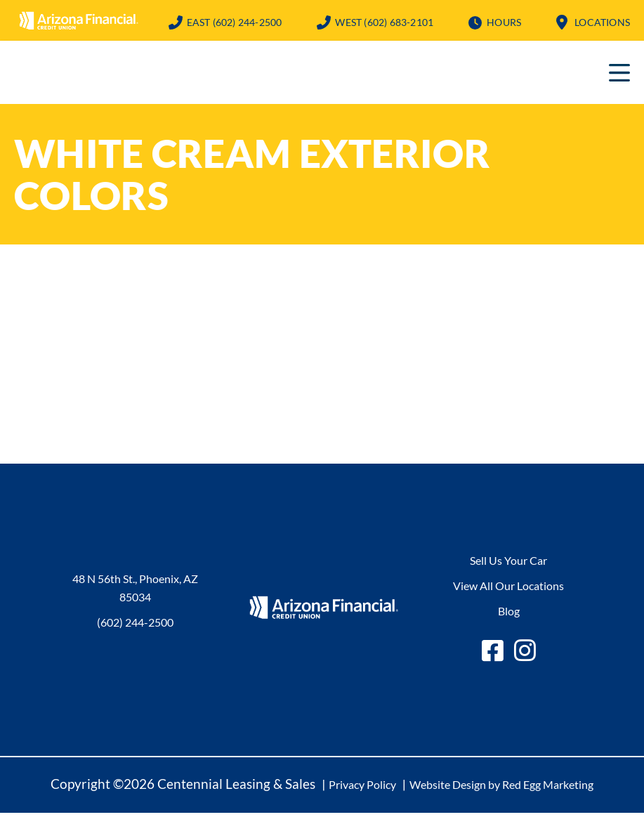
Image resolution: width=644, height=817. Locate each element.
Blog (509, 615)
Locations (602, 22)
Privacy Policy (362, 789)
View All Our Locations (508, 590)
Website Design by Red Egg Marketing (501, 789)
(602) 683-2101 (384, 22)
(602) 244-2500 (235, 22)
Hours (504, 22)
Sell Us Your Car (508, 564)
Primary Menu (619, 77)
